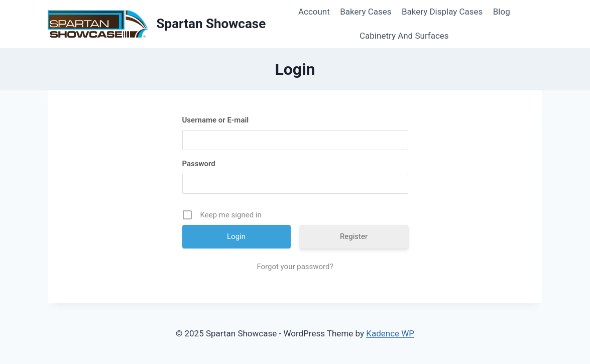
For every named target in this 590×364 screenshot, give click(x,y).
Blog (502, 12)
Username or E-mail (216, 120)
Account (314, 12)
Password (199, 164)
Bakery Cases (366, 12)
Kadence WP (390, 333)
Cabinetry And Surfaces (404, 36)
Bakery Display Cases (442, 12)
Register (354, 236)
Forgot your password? (295, 267)
